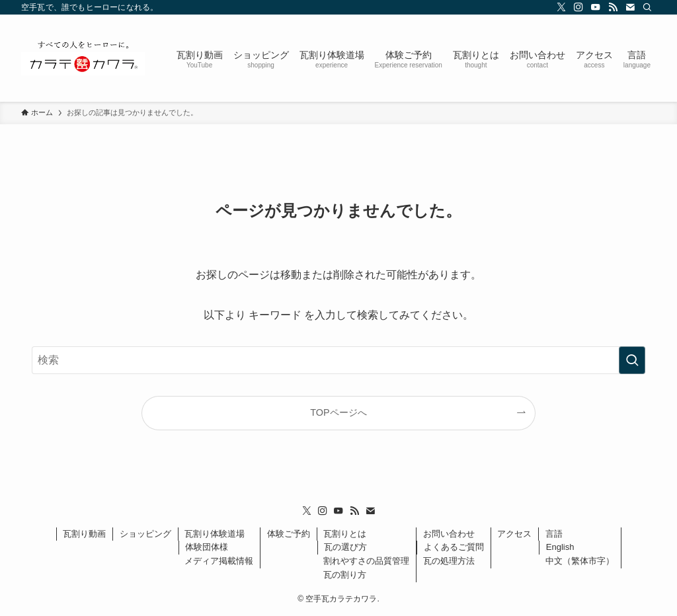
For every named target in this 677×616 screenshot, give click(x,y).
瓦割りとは (345, 534)
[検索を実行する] (632, 360)
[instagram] (578, 7)
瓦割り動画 (84, 534)
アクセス (514, 534)
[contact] (630, 7)
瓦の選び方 (345, 547)
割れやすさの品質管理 (366, 561)
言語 (554, 534)
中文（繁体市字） (580, 561)
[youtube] (596, 7)
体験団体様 (207, 547)
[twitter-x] (561, 7)
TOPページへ (338, 412)
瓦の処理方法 (449, 561)
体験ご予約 (289, 534)
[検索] (647, 7)
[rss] (613, 7)
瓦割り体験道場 (215, 534)
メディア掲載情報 (219, 561)
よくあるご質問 (454, 547)
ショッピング (145, 534)
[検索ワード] (338, 360)
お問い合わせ (449, 534)
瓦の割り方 (345, 575)
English (560, 547)
